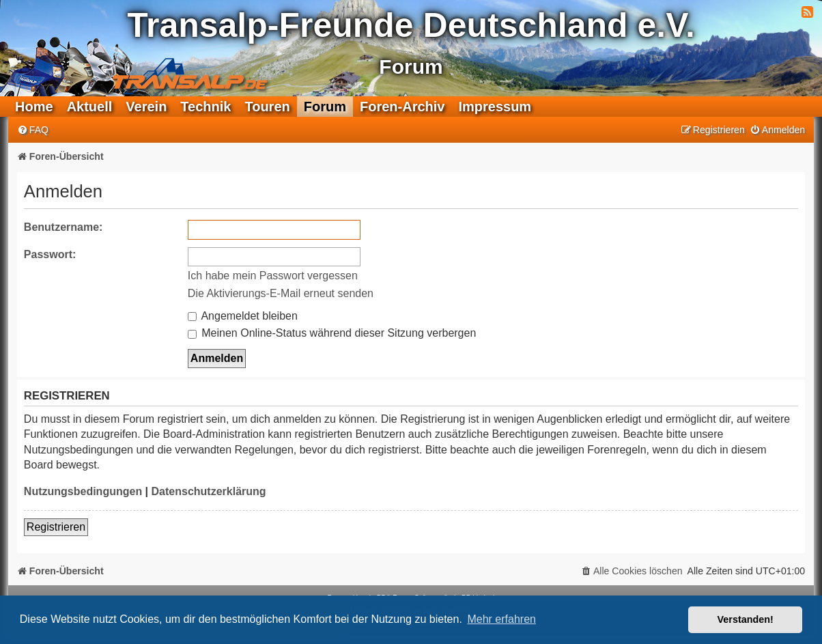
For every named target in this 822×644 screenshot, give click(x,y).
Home (34, 107)
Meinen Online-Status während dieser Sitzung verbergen (332, 333)
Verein (146, 107)
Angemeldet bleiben (243, 316)
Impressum (495, 107)
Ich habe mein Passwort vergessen (273, 276)
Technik (205, 107)
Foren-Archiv (402, 107)
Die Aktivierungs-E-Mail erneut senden (281, 293)
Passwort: (50, 254)
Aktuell (90, 107)
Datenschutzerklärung (209, 491)
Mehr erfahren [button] (501, 619)
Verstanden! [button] (746, 619)
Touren (267, 107)
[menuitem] (33, 130)
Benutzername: (63, 227)
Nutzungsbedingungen (83, 491)
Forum (325, 107)
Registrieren (56, 527)
